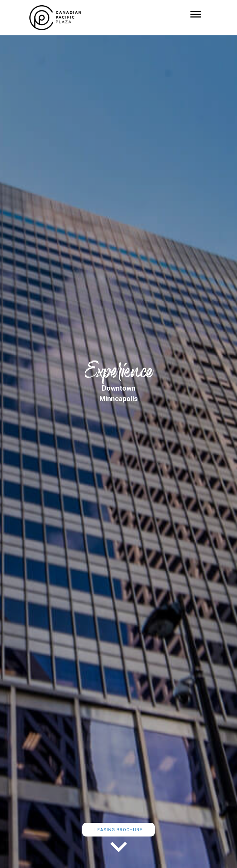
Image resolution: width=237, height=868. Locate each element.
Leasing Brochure (118, 830)
